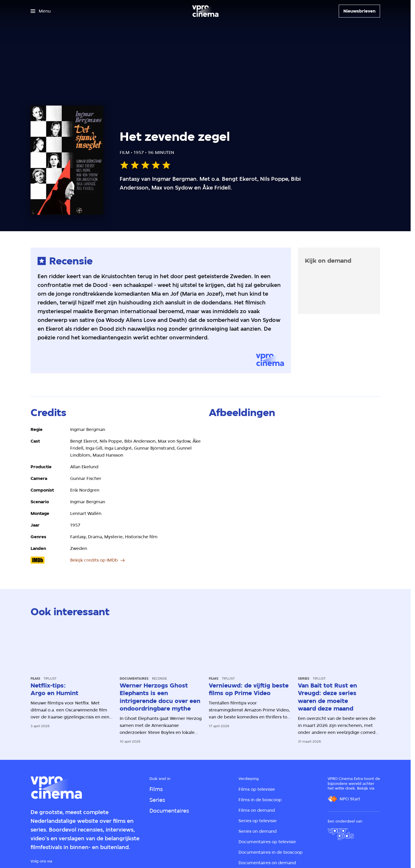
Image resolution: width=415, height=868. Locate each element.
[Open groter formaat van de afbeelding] (294, 474)
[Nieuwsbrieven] (359, 11)
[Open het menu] (41, 11)
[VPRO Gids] (341, 834)
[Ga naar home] (205, 11)
